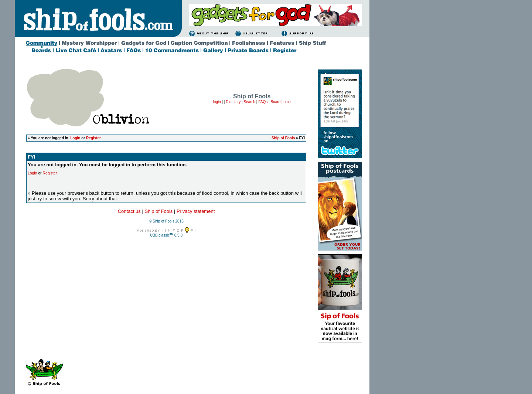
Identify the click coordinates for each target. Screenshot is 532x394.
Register (93, 138)
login (217, 102)
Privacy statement (196, 211)
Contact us (129, 211)
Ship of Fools (283, 138)
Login (75, 138)
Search (249, 102)
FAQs (263, 102)
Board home (280, 102)
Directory (233, 102)
